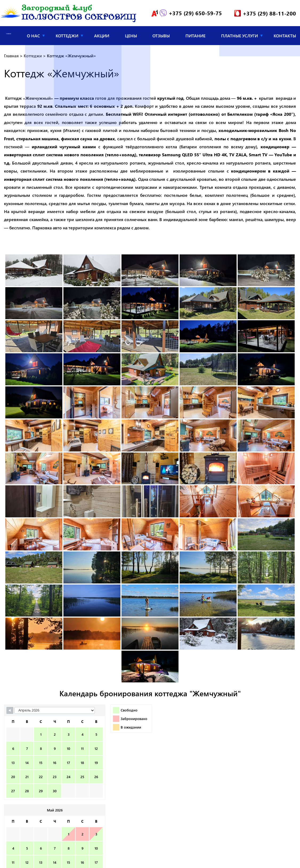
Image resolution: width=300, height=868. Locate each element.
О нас (33, 36)
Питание (195, 36)
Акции (102, 36)
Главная (9, 36)
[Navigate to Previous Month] (10, 711)
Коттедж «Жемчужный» (31, 99)
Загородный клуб (79, 14)
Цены (131, 36)
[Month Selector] (44, 711)
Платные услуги (240, 36)
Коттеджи (67, 36)
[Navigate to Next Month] (246, 711)
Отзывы (161, 36)
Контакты (285, 36)
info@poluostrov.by (161, 859)
